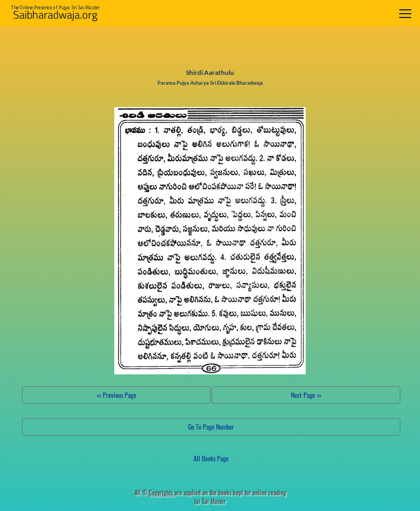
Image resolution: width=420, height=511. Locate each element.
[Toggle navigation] (405, 13)
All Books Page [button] (211, 458)
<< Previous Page (116, 395)
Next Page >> (306, 395)
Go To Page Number (211, 427)
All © (154, 492)
